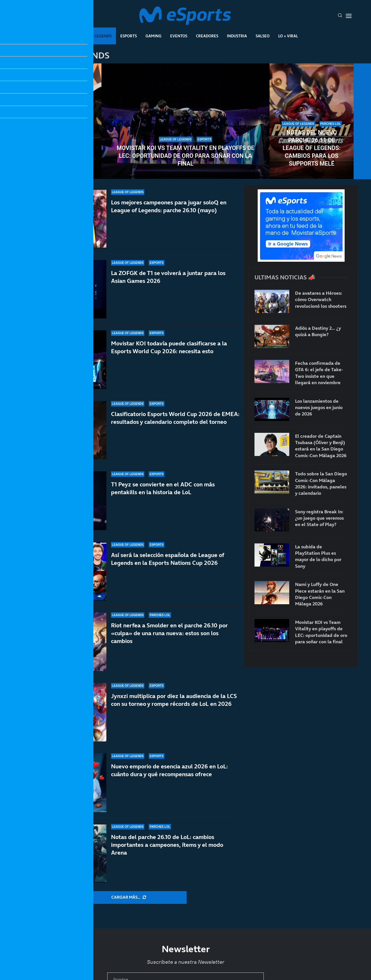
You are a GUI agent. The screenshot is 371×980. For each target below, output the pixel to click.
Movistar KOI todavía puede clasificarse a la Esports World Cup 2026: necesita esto (169, 347)
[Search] (340, 16)
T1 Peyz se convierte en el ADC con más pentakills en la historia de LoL (163, 500)
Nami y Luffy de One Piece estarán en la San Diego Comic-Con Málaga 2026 (320, 594)
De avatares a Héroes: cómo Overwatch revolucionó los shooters (321, 300)
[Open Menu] (349, 16)
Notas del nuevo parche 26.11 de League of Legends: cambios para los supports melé (312, 148)
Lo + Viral (288, 36)
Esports (129, 36)
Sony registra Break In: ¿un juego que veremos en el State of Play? (319, 518)
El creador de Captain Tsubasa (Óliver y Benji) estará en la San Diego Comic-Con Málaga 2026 (321, 446)
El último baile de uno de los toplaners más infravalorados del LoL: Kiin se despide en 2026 (59, 144)
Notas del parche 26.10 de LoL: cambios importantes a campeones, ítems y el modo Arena (167, 845)
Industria (237, 36)
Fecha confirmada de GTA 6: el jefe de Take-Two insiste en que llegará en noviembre (319, 373)
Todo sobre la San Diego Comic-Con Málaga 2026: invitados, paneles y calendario (321, 483)
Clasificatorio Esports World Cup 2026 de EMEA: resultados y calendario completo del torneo (175, 421)
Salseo (263, 36)
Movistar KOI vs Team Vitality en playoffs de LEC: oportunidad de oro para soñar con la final (185, 156)
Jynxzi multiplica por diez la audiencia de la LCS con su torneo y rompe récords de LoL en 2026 (174, 702)
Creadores (207, 36)
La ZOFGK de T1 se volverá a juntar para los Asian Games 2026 (168, 277)
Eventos (179, 36)
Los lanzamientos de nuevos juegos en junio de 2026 (319, 407)
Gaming (153, 36)
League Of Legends (92, 36)
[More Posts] (129, 897)
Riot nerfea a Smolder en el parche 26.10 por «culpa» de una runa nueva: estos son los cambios (169, 643)
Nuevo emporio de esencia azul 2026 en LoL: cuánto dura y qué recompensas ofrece (169, 770)
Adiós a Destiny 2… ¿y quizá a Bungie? (318, 331)
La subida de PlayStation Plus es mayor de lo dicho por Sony (318, 556)
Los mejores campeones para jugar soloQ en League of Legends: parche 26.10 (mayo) (169, 206)
